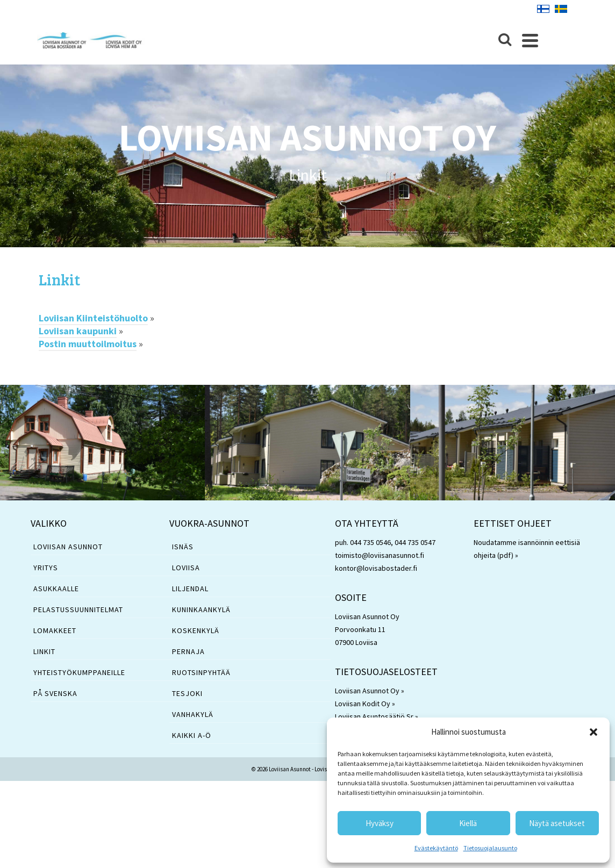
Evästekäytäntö (436, 848)
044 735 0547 (415, 546)
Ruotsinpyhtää (201, 676)
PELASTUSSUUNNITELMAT (78, 613)
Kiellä (468, 823)
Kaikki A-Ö (192, 738)
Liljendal (190, 592)
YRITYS (46, 571)
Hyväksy (380, 823)
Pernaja (188, 655)
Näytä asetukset (557, 823)
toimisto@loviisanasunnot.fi (380, 558)
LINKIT (44, 655)
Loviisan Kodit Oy (363, 707)
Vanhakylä (193, 718)
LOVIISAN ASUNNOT (68, 550)
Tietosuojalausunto (490, 848)
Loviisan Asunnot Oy (367, 694)
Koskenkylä (196, 634)
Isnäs (183, 550)
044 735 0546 (370, 546)
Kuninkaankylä (201, 613)
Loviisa (186, 571)
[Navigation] (563, 40)
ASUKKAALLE (56, 592)
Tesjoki (187, 697)
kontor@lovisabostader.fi (376, 571)
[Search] (538, 40)
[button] (593, 732)
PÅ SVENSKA (55, 697)
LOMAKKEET (55, 634)
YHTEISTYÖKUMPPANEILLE (79, 676)
